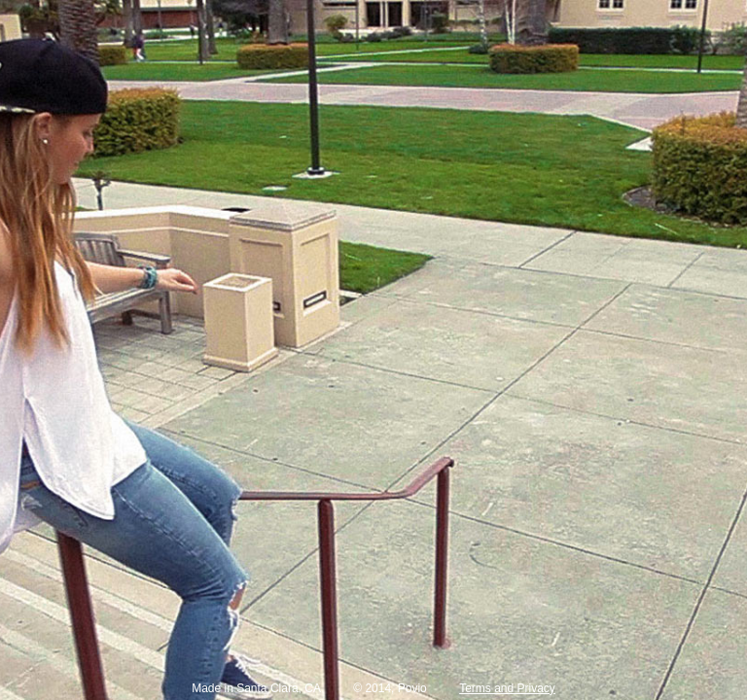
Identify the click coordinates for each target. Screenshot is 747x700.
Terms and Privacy (507, 688)
